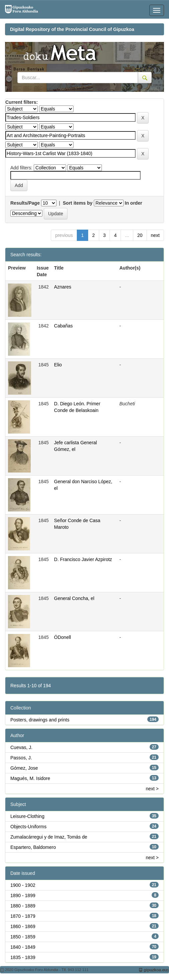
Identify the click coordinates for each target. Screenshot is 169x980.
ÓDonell (63, 637)
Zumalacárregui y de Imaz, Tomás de (49, 837)
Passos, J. (21, 758)
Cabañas (63, 326)
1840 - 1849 (23, 947)
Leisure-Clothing (27, 816)
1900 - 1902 (23, 885)
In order (134, 203)
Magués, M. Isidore (30, 778)
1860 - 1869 (23, 926)
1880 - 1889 (23, 906)
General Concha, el (74, 598)
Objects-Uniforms (28, 827)
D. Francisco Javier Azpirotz (83, 559)
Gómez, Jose (24, 768)
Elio (58, 365)
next (155, 235)
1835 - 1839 (23, 957)
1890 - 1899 (23, 895)
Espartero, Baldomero (33, 847)
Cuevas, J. (21, 747)
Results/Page (25, 203)
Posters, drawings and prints (40, 720)
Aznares (63, 287)
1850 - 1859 (23, 937)
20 (140, 235)
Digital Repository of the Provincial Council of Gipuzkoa (72, 29)
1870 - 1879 (23, 916)
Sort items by (78, 203)
